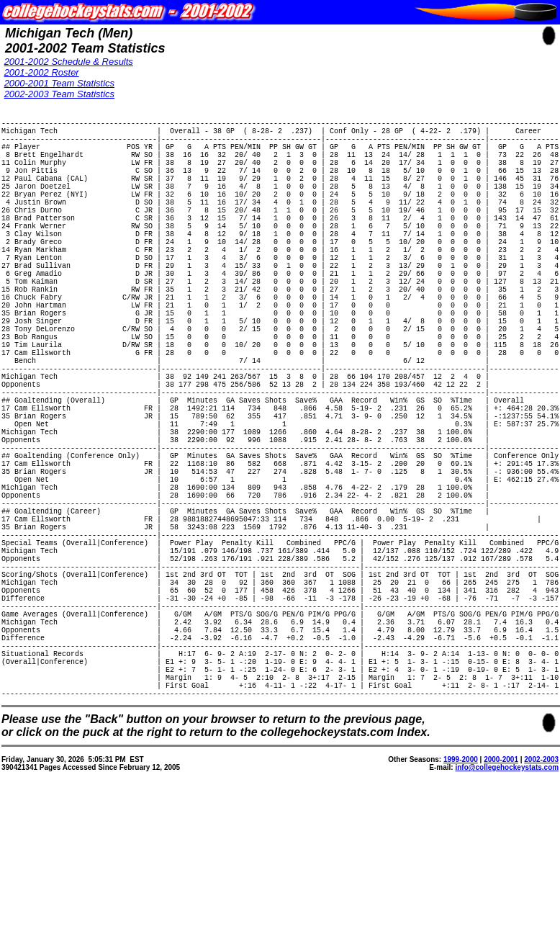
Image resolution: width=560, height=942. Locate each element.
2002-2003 (541, 917)
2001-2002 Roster (42, 72)
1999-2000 (461, 917)
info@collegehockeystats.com (507, 925)
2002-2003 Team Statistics (59, 94)
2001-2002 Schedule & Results (69, 62)
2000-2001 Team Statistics (59, 83)
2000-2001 (501, 917)
